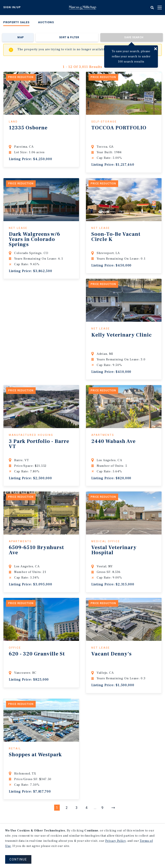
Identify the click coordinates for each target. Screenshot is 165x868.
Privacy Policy (116, 841)
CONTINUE (18, 859)
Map (21, 37)
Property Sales (16, 22)
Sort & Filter (69, 37)
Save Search (134, 37)
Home (82, 8)
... (95, 808)
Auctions (46, 22)
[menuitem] (16, 23)
